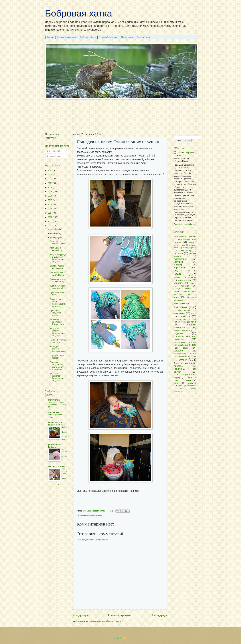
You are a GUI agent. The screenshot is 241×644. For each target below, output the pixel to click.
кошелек (178, 283)
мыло (194, 313)
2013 (50, 217)
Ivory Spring (54, 400)
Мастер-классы (127, 37)
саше (185, 348)
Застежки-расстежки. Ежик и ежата (57, 322)
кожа (177, 274)
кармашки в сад (185, 268)
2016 (50, 204)
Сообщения (53, 151)
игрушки (178, 262)
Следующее (81, 615)
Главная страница (120, 615)
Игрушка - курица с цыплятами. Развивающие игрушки (58, 258)
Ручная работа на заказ (108, 37)
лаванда (185, 286)
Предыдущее (159, 615)
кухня (194, 283)
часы (188, 380)
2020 (50, 187)
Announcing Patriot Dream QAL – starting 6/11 (57, 405)
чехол (176, 383)
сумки (183, 360)
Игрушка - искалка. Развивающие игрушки (57, 332)
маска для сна (180, 291)
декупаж (178, 253)
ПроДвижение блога (88, 37)
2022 (50, 179)
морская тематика (182, 311)
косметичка (185, 280)
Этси (181, 389)
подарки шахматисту (183, 331)
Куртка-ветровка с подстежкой (58, 287)
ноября (54, 233)
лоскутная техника (183, 289)
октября (54, 238)
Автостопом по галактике (185, 236)
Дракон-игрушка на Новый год (57, 280)
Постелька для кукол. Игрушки (58, 274)
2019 (50, 192)
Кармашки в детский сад (56, 249)
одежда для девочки (185, 319)
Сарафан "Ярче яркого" (57, 357)
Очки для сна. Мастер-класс (57, 242)
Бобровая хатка (78, 13)
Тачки (176, 363)
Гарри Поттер (185, 250)
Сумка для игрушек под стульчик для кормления (57, 366)
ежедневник (180, 259)
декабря (54, 229)
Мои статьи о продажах (67, 37)
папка (194, 322)
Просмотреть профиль (184, 224)
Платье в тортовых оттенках (58, 341)
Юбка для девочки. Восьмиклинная (58, 349)
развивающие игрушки (92, 515)
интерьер (178, 265)
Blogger (126, 638)
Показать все (63, 485)
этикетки (192, 386)
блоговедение (190, 248)
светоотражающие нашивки (185, 354)
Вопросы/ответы (143, 37)
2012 (50, 221)
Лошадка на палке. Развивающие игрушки (57, 303)
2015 (50, 209)
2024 (50, 175)
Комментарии (54, 156)
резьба (181, 345)
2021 (50, 183)
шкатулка (192, 383)
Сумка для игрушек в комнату (55, 313)
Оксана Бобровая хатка (186, 154)
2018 (50, 196)
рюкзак (192, 345)
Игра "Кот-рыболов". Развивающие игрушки (57, 377)
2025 (50, 170)
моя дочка (180, 313)
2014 (50, 213)
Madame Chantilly (56, 466)
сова (194, 356)
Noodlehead (54, 412)
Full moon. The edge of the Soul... (57, 424)
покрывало (179, 336)
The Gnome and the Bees (64, 474)
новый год (185, 316)
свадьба (178, 351)
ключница (186, 271)
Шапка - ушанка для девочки (57, 267)
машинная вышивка (181, 305)
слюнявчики (182, 356)
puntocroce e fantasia (54, 446)
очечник (182, 322)
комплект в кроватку (185, 277)
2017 (50, 200)
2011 (50, 226)
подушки (179, 333)
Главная (50, 37)
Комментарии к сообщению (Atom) (105, 621)
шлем (181, 386)
